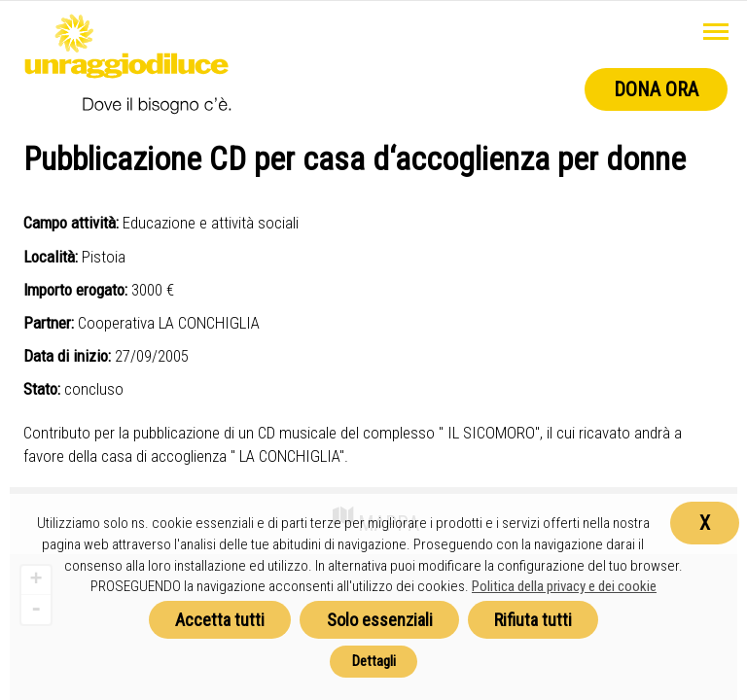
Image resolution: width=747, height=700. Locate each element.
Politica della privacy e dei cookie (564, 586)
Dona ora (656, 89)
